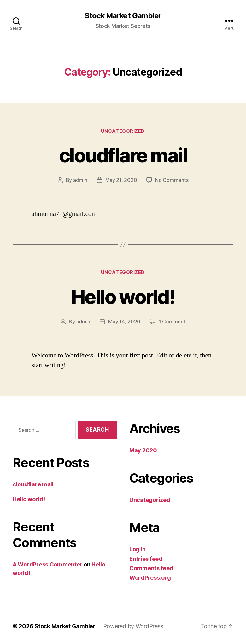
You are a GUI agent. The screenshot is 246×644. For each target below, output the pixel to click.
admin (80, 180)
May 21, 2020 (121, 180)
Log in (137, 549)
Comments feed (151, 568)
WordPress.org (150, 578)
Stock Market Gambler (123, 16)
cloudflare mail (123, 155)
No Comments (172, 180)
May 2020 (143, 450)
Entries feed (146, 559)
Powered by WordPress (133, 626)
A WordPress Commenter (47, 564)
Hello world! (123, 297)
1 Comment (172, 322)
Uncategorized (123, 131)
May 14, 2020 (124, 322)
